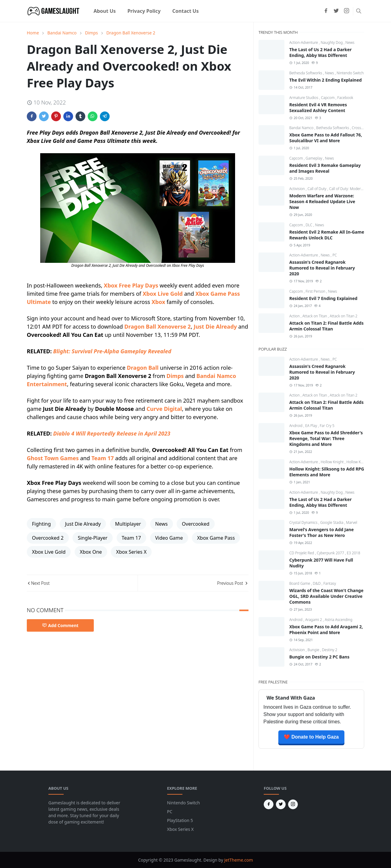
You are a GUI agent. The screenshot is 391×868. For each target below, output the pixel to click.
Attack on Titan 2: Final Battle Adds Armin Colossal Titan (326, 326)
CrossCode (361, 128)
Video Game (169, 538)
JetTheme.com (238, 860)
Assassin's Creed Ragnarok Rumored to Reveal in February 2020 (322, 268)
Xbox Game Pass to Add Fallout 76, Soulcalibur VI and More (326, 138)
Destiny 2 (329, 650)
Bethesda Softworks (306, 73)
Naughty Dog (332, 42)
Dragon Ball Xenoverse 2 (157, 326)
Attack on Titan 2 (344, 316)
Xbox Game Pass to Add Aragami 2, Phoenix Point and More (326, 630)
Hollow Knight (333, 462)
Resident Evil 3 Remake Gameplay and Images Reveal (325, 168)
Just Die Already (215, 326)
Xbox (159, 302)
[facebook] (326, 11)
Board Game (300, 583)
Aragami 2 (314, 620)
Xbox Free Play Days (131, 285)
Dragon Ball (143, 368)
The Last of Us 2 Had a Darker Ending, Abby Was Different (321, 52)
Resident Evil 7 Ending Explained (323, 298)
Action (295, 316)
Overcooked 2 (48, 538)
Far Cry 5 (327, 426)
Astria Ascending (338, 620)
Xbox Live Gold (163, 294)
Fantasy (330, 583)
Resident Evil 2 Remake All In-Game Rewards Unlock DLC (327, 235)
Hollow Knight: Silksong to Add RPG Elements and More (327, 472)
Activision (298, 189)
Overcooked (195, 524)
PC (335, 255)
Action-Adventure (304, 42)
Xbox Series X (131, 552)
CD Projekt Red (302, 553)
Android (296, 426)
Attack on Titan (315, 316)
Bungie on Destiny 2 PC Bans (319, 657)
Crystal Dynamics (304, 522)
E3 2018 (354, 553)
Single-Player (93, 538)
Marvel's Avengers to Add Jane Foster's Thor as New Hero (322, 532)
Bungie (314, 650)
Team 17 (102, 458)
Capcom (328, 98)
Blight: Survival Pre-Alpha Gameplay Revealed (112, 351)
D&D (317, 583)
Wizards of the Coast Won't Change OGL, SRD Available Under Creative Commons (326, 596)
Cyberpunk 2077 (331, 553)
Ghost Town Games (53, 458)
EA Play (312, 426)
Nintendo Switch (350, 73)
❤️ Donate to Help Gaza (311, 737)
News (162, 524)
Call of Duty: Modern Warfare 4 (355, 189)
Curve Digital (164, 409)
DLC (310, 225)
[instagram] (347, 11)
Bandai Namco (302, 128)
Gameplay (315, 158)
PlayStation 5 (180, 820)
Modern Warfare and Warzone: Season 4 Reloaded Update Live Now (322, 201)
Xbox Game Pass (216, 538)
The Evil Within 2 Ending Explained (326, 80)
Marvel (352, 522)
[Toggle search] (359, 11)
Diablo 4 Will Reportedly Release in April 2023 (112, 433)
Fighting (41, 524)
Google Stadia (332, 522)
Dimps (175, 376)
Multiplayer (128, 524)
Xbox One (91, 552)
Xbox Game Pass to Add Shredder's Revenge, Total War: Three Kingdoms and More (326, 438)
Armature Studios (304, 98)
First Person (316, 291)
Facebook (345, 98)
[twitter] (336, 11)
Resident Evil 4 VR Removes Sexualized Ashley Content (318, 108)
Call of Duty (317, 189)
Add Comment (60, 625)
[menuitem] (105, 11)
